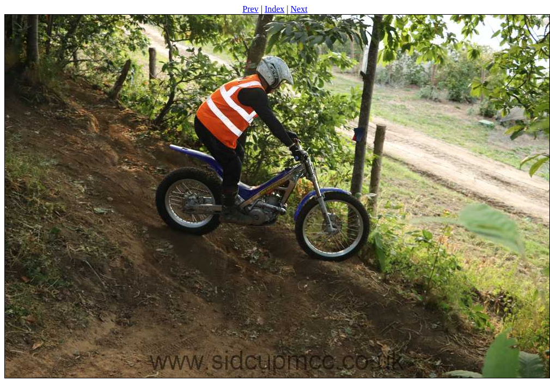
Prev (250, 9)
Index (274, 9)
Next (299, 9)
